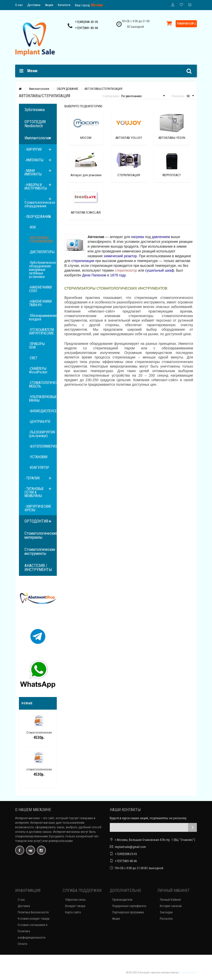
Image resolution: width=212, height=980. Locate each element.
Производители (122, 900)
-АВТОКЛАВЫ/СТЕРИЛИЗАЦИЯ (41, 240)
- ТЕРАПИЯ (32, 478)
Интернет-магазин (28, 818)
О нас (19, 5)
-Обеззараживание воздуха (43, 317)
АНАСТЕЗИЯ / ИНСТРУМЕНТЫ (38, 568)
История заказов (171, 906)
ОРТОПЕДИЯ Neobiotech (35, 124)
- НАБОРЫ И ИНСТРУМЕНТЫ (36, 187)
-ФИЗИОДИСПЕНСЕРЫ (43, 411)
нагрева (137, 237)
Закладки (166, 912)
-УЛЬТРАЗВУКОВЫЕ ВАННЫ (43, 399)
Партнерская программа (128, 912)
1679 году (118, 275)
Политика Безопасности (33, 912)
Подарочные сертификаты (129, 906)
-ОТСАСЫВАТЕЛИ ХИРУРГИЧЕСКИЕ (42, 331)
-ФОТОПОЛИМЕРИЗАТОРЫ (43, 446)
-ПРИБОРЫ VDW (37, 346)
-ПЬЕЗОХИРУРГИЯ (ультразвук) (42, 434)
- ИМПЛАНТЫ (34, 160)
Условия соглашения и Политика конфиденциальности (33, 931)
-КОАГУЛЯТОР (39, 468)
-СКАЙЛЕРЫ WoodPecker (38, 370)
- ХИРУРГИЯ (33, 149)
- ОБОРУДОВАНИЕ (37, 217)
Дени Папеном (94, 275)
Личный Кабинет (170, 900)
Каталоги (64, 5)
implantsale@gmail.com (130, 847)
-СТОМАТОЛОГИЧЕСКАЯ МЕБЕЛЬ (43, 384)
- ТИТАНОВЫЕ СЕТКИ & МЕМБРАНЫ (34, 492)
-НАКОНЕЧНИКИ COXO (40, 289)
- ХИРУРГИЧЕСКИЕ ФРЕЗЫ (38, 508)
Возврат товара (75, 906)
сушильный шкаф (160, 270)
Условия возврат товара (34, 919)
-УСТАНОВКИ (38, 457)
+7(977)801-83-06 (87, 28)
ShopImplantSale (188, 973)
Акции (49, 5)
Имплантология (37, 138)
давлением (161, 237)
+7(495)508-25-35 (87, 22)
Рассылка (166, 919)
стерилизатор (126, 270)
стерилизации (83, 261)
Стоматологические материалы (41, 535)
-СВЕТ (33, 358)
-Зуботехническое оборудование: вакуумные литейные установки (43, 270)
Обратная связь (75, 900)
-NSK (32, 227)
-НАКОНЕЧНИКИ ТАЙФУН (40, 303)
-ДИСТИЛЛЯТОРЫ (42, 252)
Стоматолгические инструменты (40, 551)
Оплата (22, 944)
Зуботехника (35, 110)
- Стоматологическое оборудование (40, 202)
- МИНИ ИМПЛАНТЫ (33, 172)
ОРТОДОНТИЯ (36, 521)
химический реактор (120, 256)
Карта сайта (73, 912)
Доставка (34, 5)
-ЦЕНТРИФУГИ (40, 422)
